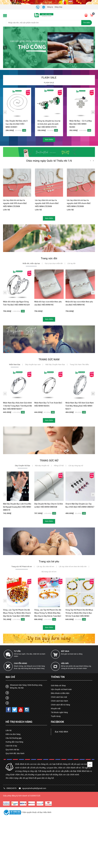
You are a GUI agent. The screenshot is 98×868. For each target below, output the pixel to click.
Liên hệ (9, 730)
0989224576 (12, 788)
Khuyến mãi (56, 709)
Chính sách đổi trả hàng (60, 705)
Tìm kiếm (87, 23)
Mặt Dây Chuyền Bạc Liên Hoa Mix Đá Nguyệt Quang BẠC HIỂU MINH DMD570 (17, 507)
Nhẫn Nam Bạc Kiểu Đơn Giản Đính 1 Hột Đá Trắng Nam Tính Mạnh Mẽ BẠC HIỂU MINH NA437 (17, 406)
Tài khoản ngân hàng (59, 712)
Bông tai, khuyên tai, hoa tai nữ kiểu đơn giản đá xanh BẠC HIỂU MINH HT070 (49, 124)
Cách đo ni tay (11, 746)
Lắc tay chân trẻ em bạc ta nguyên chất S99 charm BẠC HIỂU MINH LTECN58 (15, 203)
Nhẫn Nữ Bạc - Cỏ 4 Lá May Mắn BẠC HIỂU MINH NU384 (81, 124)
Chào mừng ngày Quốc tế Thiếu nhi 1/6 (49, 161)
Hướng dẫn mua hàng (14, 742)
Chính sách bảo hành (59, 701)
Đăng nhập (59, 7)
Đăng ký (50, 7)
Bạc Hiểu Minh (61, 732)
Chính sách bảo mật (59, 697)
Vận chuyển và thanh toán (61, 689)
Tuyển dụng (56, 716)
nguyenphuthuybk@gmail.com (34, 788)
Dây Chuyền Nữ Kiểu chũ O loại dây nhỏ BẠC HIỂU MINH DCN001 (17, 124)
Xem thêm (49, 140)
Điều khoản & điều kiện (60, 693)
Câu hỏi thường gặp (14, 738)
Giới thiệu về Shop (58, 686)
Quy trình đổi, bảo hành (15, 753)
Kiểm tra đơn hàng (13, 734)
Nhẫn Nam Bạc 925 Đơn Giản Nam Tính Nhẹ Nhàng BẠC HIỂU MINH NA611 (80, 406)
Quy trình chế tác (12, 750)
